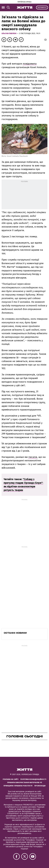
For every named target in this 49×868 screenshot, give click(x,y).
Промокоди (40, 786)
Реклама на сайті (11, 779)
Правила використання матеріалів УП (25, 782)
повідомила (30, 64)
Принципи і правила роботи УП (18, 786)
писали (33, 457)
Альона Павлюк (9, 33)
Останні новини (15, 633)
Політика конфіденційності (33, 779)
